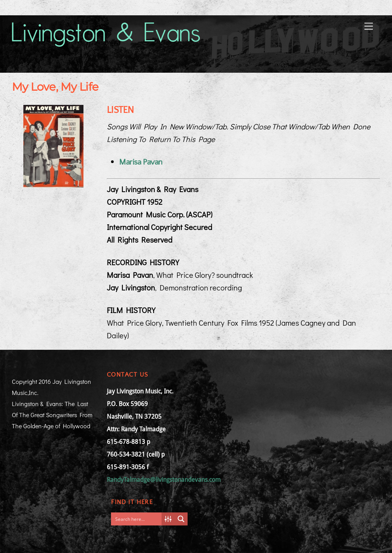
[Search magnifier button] (181, 519)
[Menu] (369, 25)
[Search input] (138, 519)
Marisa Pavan (141, 162)
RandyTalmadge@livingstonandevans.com (164, 480)
